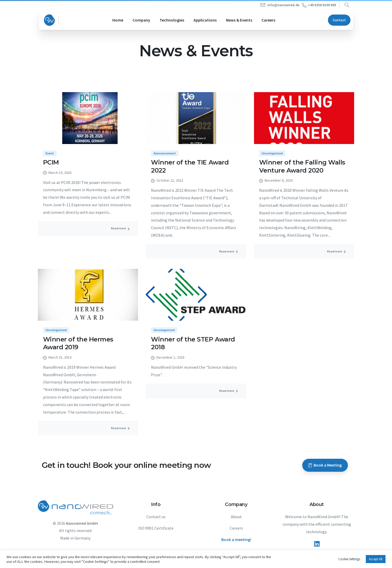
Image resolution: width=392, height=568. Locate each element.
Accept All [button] (376, 559)
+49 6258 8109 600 (319, 5)
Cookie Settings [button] (349, 559)
